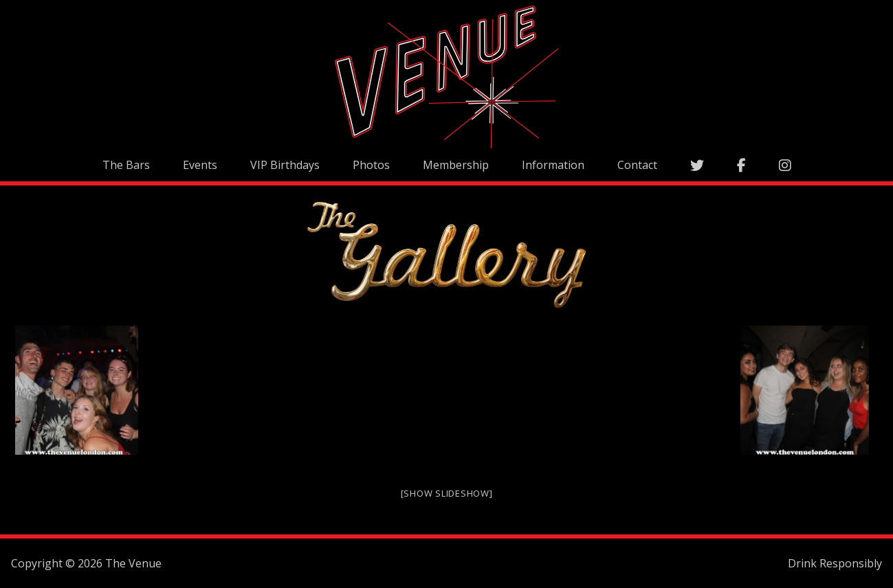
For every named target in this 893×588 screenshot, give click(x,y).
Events (200, 165)
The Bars (126, 165)
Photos (371, 165)
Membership (456, 165)
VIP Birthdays (285, 165)
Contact (637, 165)
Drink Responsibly (835, 563)
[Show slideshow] (447, 493)
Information (553, 165)
